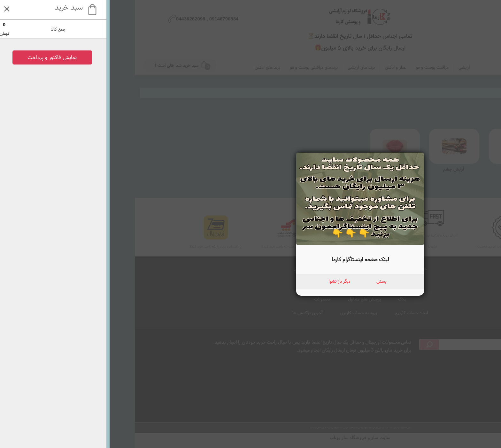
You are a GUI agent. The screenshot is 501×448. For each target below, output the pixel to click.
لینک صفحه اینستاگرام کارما (251, 259)
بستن (272, 281)
